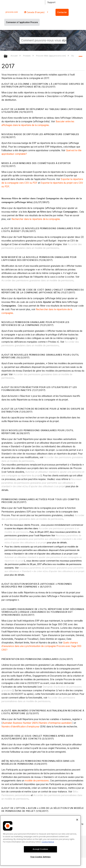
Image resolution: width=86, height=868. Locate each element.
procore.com (12, 12)
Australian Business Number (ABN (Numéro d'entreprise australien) (37, 723)
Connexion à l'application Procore (22, 22)
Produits (27, 56)
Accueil (14, 56)
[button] (64, 40)
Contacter (62, 12)
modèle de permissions (37, 781)
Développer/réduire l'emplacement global (80, 55)
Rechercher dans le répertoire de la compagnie (36, 219)
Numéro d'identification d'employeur (20, 727)
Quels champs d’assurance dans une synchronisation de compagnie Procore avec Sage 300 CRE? (41, 646)
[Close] (77, 820)
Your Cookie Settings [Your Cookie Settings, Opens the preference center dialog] (40, 857)
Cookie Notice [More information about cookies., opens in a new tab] (48, 842)
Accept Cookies (40, 849)
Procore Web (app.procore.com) (51, 56)
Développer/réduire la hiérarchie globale (8, 56)
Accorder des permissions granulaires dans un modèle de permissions (37, 280)
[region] (40, 840)
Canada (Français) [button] (35, 12)
